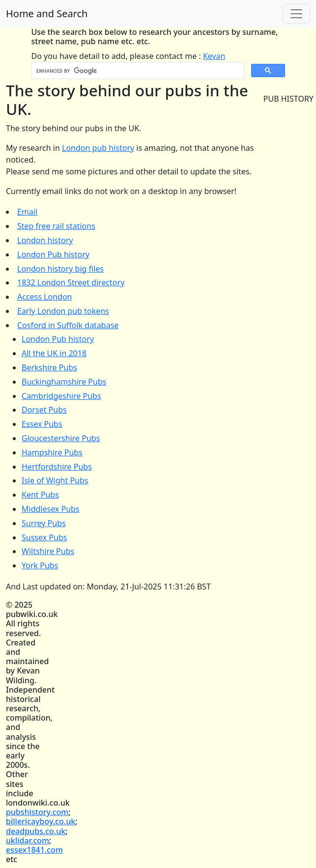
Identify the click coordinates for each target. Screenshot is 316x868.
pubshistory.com (37, 812)
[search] (137, 71)
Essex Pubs (42, 424)
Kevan (214, 56)
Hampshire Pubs (52, 452)
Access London (44, 297)
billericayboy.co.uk (41, 821)
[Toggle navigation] (296, 14)
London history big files (60, 269)
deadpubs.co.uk (36, 831)
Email (27, 212)
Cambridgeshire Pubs (61, 396)
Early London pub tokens (63, 311)
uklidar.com (28, 840)
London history (45, 240)
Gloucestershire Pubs (61, 438)
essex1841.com (34, 850)
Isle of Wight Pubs (55, 480)
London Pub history (53, 254)
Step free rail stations (56, 226)
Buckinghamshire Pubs (64, 382)
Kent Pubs (40, 495)
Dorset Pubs (44, 410)
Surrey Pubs (44, 523)
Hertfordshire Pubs (57, 467)
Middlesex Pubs (51, 509)
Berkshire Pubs (49, 367)
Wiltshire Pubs (48, 551)
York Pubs (40, 565)
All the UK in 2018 (54, 353)
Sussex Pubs (44, 537)
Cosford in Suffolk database (68, 325)
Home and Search (47, 14)
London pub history (98, 148)
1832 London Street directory (71, 282)
